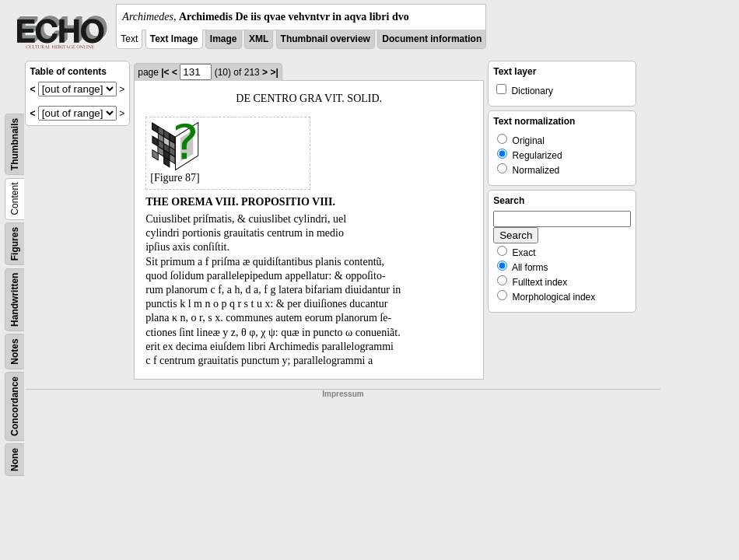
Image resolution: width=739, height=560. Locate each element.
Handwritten (15, 300)
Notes (15, 351)
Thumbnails (15, 144)
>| (274, 72)
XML (259, 39)
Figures (15, 244)
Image (224, 39)
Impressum (343, 394)
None (15, 460)
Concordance (15, 406)
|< (165, 72)
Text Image (174, 39)
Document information (432, 39)
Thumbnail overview (326, 39)
